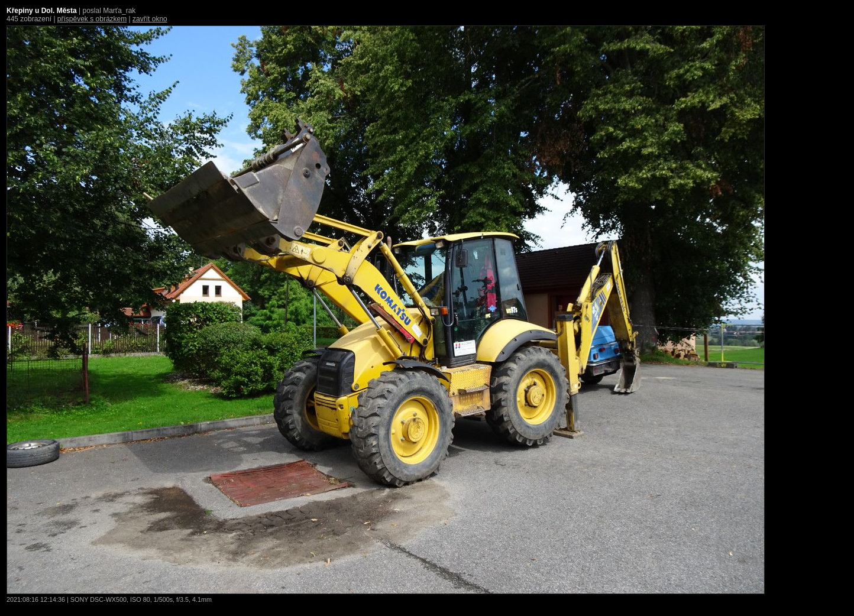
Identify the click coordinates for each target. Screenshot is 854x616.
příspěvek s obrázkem (92, 19)
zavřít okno (150, 19)
